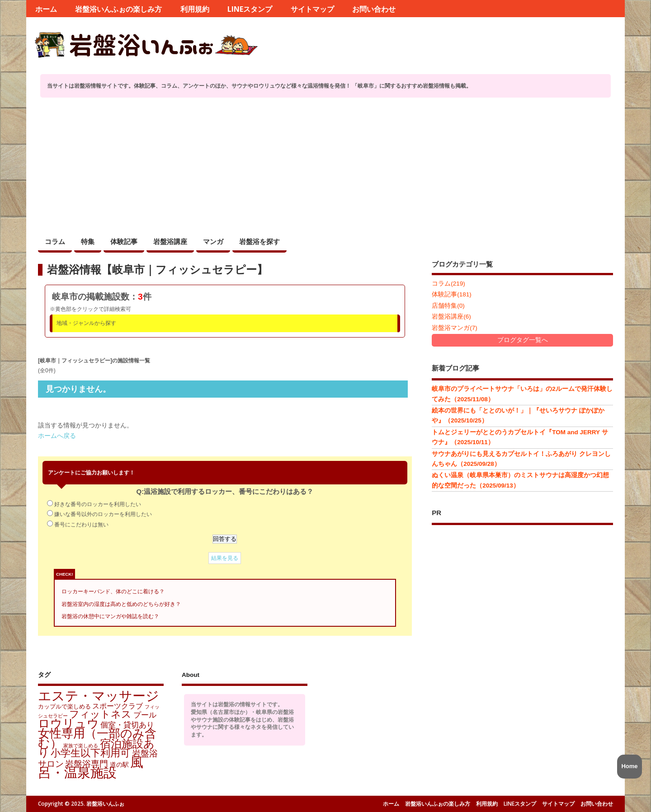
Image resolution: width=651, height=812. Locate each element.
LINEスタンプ (250, 9)
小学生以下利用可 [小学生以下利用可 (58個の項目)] (90, 753)
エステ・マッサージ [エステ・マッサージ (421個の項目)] (99, 696)
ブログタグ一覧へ (523, 340)
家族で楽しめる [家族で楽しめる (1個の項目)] (81, 746)
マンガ (213, 241)
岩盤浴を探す (259, 241)
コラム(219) (448, 284)
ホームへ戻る (57, 436)
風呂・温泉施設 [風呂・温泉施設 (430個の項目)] (91, 767)
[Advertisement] (325, 165)
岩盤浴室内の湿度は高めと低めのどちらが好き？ (121, 604)
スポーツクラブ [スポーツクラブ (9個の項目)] (118, 706)
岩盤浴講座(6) (451, 317)
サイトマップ (312, 9)
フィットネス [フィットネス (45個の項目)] (100, 714)
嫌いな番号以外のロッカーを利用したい (103, 514)
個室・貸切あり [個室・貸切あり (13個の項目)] (127, 725)
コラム (55, 241)
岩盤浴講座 (170, 241)
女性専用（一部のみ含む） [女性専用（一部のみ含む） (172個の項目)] (97, 738)
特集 (88, 241)
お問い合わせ (374, 9)
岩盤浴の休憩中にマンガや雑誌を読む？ (110, 616)
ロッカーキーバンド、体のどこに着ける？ (113, 591)
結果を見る (225, 558)
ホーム (46, 9)
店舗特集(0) (448, 306)
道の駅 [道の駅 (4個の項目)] (119, 765)
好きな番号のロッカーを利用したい (98, 504)
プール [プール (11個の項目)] (145, 715)
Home (629, 766)
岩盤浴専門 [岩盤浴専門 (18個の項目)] (87, 764)
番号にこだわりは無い (81, 525)
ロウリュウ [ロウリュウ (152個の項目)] (68, 723)
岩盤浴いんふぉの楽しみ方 (118, 9)
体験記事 (124, 241)
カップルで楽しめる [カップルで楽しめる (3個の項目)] (64, 706)
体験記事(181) (452, 294)
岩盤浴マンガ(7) (455, 328)
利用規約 (195, 9)
